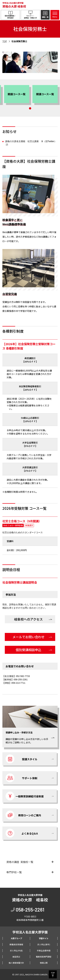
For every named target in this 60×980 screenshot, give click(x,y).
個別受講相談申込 (28, 650)
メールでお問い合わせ (28, 637)
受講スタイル (21, 759)
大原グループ (16, 938)
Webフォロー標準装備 (13, 525)
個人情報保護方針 (16, 963)
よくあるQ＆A (22, 833)
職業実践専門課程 (44, 957)
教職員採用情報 (16, 944)
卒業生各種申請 (44, 951)
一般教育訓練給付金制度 (25, 796)
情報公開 (44, 963)
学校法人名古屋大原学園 (14, 5)
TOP (5, 41)
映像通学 (29, 525)
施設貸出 (16, 957)
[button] (4, 95)
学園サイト (44, 938)
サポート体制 (21, 778)
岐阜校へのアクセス (28, 619)
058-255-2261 (30, 910)
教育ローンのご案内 (23, 815)
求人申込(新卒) (44, 944)
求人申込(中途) (16, 951)
